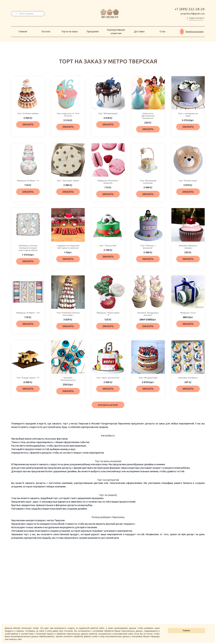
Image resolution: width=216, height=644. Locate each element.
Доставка (139, 31)
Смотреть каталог (108, 405)
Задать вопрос (197, 18)
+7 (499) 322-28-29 (190, 9)
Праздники (93, 31)
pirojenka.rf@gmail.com (193, 14)
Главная (23, 31)
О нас (163, 31)
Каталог (46, 31)
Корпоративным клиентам (116, 32)
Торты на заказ (70, 31)
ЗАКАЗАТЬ (28, 124)
